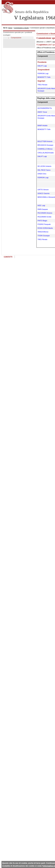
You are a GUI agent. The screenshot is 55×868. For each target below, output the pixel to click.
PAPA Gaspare (43, 209)
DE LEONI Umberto (44, 166)
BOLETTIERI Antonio (45, 141)
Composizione (16, 38)
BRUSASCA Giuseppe (45, 145)
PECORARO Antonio (45, 213)
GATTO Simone (43, 190)
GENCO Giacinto (43, 193)
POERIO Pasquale (44, 224)
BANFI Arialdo (42, 126)
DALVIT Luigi (42, 66)
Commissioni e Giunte (21, 28)
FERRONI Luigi (43, 73)
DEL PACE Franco (44, 170)
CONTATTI (8, 257)
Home (10, 28)
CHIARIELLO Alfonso (45, 149)
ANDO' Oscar (42, 112)
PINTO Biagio (42, 221)
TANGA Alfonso (43, 232)
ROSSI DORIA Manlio (45, 228)
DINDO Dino (42, 174)
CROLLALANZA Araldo (46, 153)
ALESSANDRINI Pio (45, 108)
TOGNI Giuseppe (44, 236)
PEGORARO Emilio (44, 217)
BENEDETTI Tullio (44, 77)
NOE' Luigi (41, 205)
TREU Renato (42, 85)
